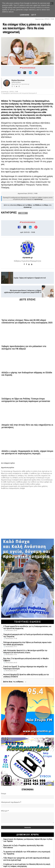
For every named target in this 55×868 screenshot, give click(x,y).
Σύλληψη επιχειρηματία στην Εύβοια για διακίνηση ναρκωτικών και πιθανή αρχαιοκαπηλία (27, 644)
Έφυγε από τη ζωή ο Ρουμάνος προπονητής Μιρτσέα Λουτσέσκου (23, 847)
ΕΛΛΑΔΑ (23, 222)
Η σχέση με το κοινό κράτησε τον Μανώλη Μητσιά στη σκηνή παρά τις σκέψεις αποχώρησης (27, 865)
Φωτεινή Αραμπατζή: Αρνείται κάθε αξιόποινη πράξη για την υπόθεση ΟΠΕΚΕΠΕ (26, 676)
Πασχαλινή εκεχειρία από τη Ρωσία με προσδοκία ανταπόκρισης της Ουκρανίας (28, 636)
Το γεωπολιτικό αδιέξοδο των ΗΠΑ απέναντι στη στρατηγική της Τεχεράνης (27, 853)
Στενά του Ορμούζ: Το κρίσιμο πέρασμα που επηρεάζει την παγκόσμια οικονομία (25, 668)
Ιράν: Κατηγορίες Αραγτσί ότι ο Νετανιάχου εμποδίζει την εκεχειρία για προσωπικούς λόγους (25, 652)
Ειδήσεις (20, 214)
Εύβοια (30, 214)
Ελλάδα (37, 214)
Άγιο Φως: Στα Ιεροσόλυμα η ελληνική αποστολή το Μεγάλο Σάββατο (26, 660)
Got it (34, 15)
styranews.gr (28, 216)
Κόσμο (46, 214)
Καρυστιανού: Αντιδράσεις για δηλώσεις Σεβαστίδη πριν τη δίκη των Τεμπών (28, 840)
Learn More (24, 15)
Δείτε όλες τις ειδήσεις (15, 682)
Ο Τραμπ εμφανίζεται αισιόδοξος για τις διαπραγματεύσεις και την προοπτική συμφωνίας (27, 628)
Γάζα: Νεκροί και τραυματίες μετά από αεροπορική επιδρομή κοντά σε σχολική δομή (26, 859)
